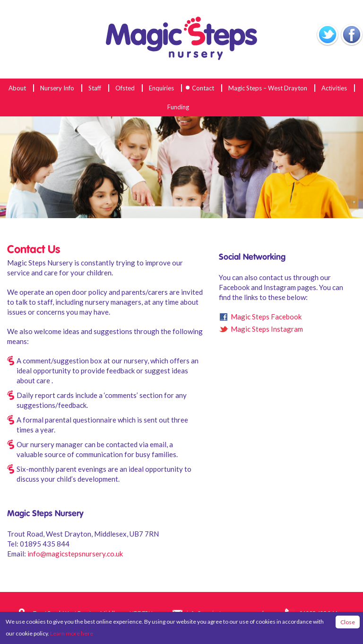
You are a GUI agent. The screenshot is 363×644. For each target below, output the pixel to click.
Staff (95, 88)
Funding (178, 107)
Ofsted (125, 88)
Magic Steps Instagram (267, 329)
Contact (203, 88)
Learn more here (72, 633)
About (17, 88)
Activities (334, 88)
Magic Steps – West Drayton (268, 88)
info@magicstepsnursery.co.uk (75, 554)
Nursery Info (57, 88)
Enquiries (161, 88)
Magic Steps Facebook (266, 317)
